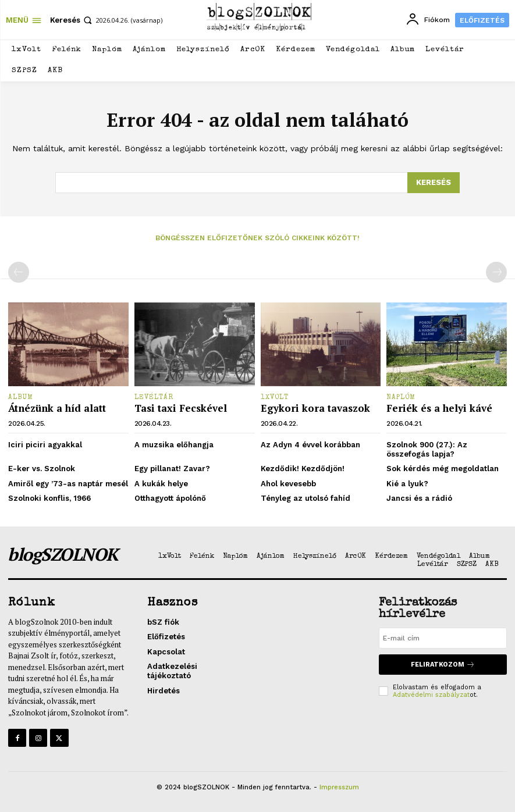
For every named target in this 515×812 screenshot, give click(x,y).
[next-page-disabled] (496, 272)
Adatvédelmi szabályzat (431, 695)
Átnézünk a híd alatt (57, 408)
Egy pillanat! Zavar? (172, 469)
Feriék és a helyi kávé (439, 408)
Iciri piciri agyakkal (45, 445)
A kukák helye (161, 484)
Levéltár (154, 398)
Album (21, 398)
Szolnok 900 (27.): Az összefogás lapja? (427, 449)
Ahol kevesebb (288, 484)
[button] (72, 20)
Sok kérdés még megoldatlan (443, 469)
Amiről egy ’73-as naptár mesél (68, 484)
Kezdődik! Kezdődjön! (303, 469)
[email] (443, 638)
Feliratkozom (443, 665)
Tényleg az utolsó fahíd (306, 498)
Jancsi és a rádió (419, 498)
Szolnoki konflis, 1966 (49, 498)
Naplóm (401, 398)
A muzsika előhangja (174, 445)
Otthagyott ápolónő (170, 498)
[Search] (434, 183)
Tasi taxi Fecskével (181, 408)
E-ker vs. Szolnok (42, 469)
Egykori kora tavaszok (315, 408)
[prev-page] (19, 272)
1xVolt (275, 398)
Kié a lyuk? (407, 484)
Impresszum (339, 787)
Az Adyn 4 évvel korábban (310, 445)
